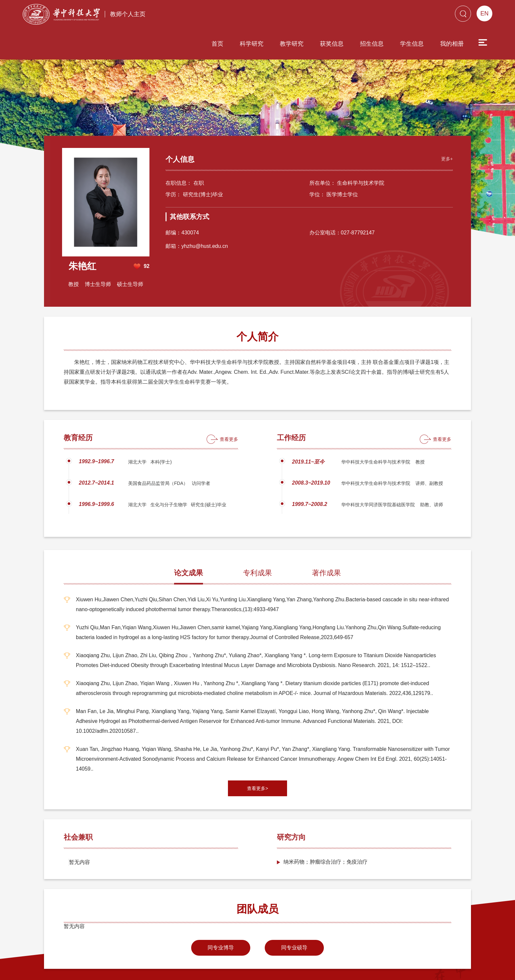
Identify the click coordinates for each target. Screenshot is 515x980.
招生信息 (334, 15)
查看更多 (229, 404)
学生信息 (374, 15)
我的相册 (414, 15)
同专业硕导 (294, 912)
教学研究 (254, 15)
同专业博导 (221, 912)
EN (484, 13)
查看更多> (257, 753)
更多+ (445, 123)
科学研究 (214, 15)
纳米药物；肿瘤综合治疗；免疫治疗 (325, 827)
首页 (180, 15)
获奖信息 (294, 15)
